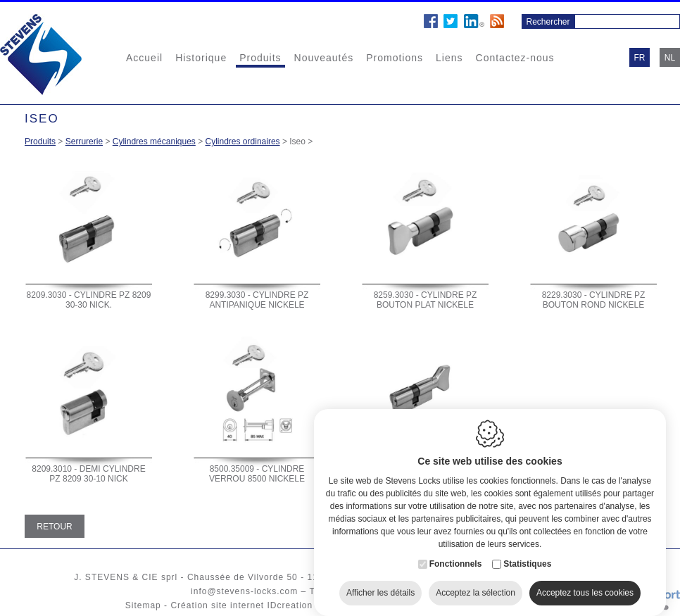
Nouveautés (324, 58)
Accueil (144, 58)
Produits (260, 58)
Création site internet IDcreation (241, 605)
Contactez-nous (515, 58)
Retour (54, 527)
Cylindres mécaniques (154, 142)
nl (670, 58)
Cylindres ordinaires (243, 142)
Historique (201, 58)
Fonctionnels (456, 555)
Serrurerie (84, 142)
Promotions (395, 58)
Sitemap (143, 605)
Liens (449, 58)
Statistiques (527, 555)
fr (640, 58)
